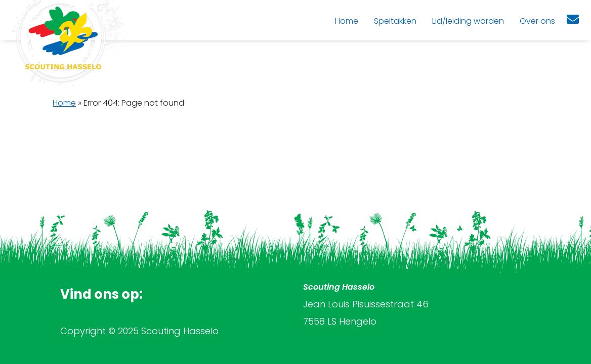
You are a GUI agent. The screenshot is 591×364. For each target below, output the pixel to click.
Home (64, 103)
